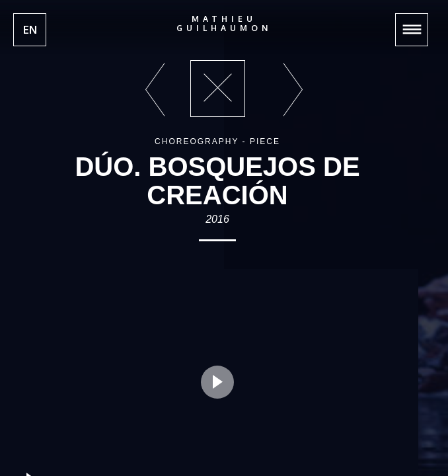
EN (30, 30)
